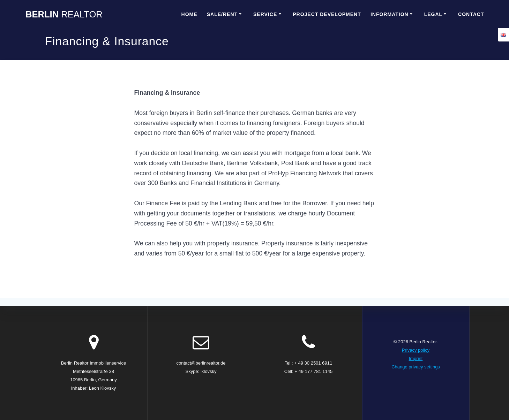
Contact (471, 14)
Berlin (64, 15)
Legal (433, 14)
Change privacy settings (416, 367)
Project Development (327, 14)
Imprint (416, 358)
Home (189, 14)
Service (265, 14)
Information (390, 14)
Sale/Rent (222, 14)
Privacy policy (416, 350)
